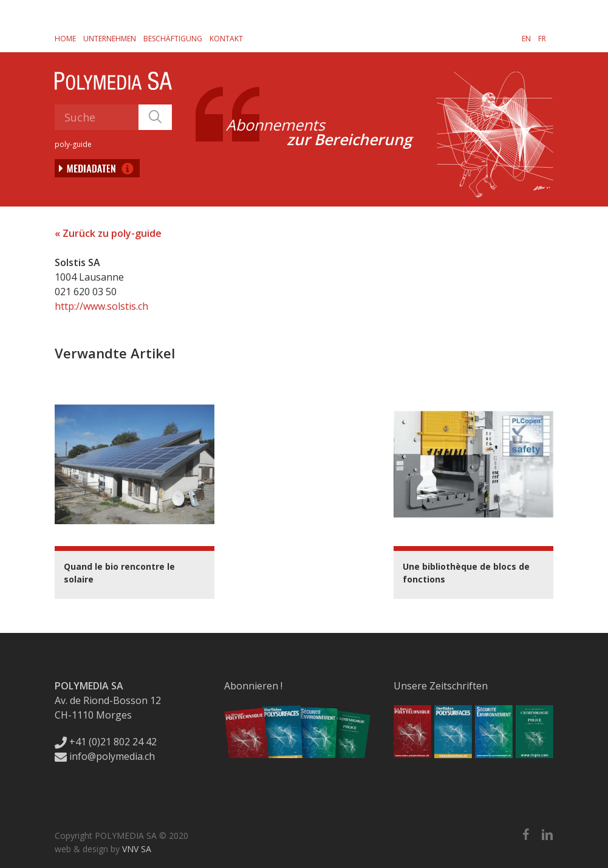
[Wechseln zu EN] (526, 38)
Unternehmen (110, 39)
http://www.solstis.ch (101, 306)
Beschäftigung (173, 39)
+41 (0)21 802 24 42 (106, 742)
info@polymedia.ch (105, 756)
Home (65, 39)
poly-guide (73, 144)
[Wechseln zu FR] (542, 38)
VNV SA (137, 849)
